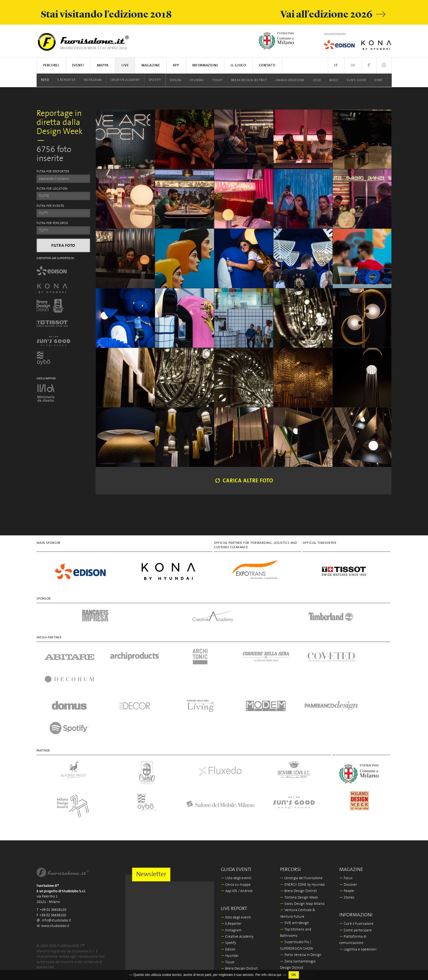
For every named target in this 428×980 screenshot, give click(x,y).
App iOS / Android (237, 846)
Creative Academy (125, 80)
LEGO (317, 80)
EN (353, 65)
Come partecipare (356, 885)
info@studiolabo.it (56, 875)
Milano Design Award (299, 961)
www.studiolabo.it (55, 880)
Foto (45, 80)
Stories (347, 852)
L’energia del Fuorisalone (301, 833)
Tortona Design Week (299, 852)
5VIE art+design (295, 878)
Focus (346, 833)
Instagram (93, 80)
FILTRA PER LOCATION (52, 189)
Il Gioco (238, 65)
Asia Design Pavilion (298, 929)
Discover (348, 839)
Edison (176, 80)
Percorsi (51, 65)
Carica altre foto (243, 481)
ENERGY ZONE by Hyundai (302, 839)
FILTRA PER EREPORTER (53, 172)
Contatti (267, 65)
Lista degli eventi (236, 833)
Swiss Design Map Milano (302, 859)
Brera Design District (249, 80)
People (347, 846)
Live (125, 65)
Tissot (218, 80)
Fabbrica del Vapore (297, 967)
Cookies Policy (71, 927)
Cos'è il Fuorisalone (356, 878)
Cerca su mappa (236, 839)
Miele (334, 80)
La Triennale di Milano (299, 948)
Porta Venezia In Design (301, 910)
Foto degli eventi (236, 872)
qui (279, 975)
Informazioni (205, 65)
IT (336, 65)
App (176, 65)
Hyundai (197, 80)
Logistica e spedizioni (358, 904)
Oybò (378, 80)
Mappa (103, 65)
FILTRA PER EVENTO (50, 206)
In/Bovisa (289, 954)
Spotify (155, 80)
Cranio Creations (290, 80)
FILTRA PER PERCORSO (52, 223)
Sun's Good (356, 80)
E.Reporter (66, 80)
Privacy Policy (47, 927)
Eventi (78, 65)
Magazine (151, 65)
